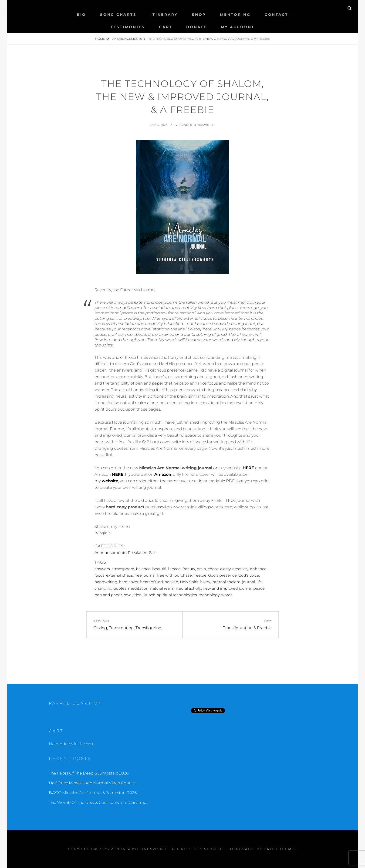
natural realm (162, 588)
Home (100, 39)
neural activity (189, 588)
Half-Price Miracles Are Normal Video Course (92, 783)
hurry (205, 582)
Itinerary (164, 15)
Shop (199, 15)
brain (201, 569)
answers (102, 569)
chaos (213, 569)
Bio (81, 15)
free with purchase (174, 575)
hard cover (129, 582)
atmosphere (123, 569)
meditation (138, 588)
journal (248, 582)
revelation (133, 595)
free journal (145, 575)
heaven (171, 582)
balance (143, 569)
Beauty (189, 569)
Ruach (149, 595)
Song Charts (118, 15)
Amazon (163, 474)
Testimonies (128, 27)
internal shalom (226, 582)
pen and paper (108, 595)
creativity (240, 569)
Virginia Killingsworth (196, 125)
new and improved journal (227, 588)
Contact (276, 15)
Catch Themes (280, 849)
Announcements (127, 39)
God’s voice (249, 575)
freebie (200, 575)
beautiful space (166, 569)
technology (209, 595)
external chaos (120, 575)
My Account (238, 27)
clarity (225, 569)
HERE (248, 468)
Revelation (138, 553)
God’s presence (222, 575)
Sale (153, 553)
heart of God (152, 582)
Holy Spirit (189, 582)
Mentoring (235, 15)
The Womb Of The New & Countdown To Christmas (99, 802)
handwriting (106, 582)
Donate (197, 27)
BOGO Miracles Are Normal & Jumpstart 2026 (93, 793)
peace (259, 588)
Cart (166, 27)
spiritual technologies (177, 595)
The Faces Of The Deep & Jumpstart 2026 (89, 773)
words (227, 595)
